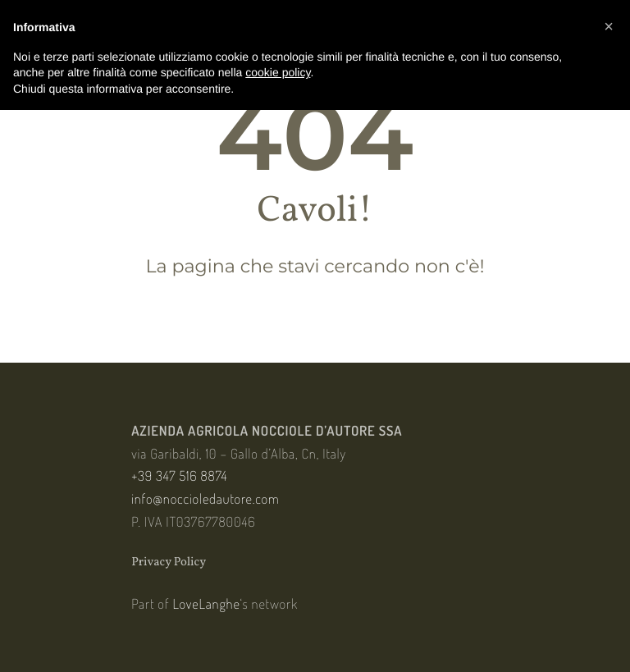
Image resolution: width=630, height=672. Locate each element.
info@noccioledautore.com (205, 498)
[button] (609, 26)
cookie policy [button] (278, 72)
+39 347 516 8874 (179, 475)
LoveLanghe (207, 603)
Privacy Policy (169, 562)
